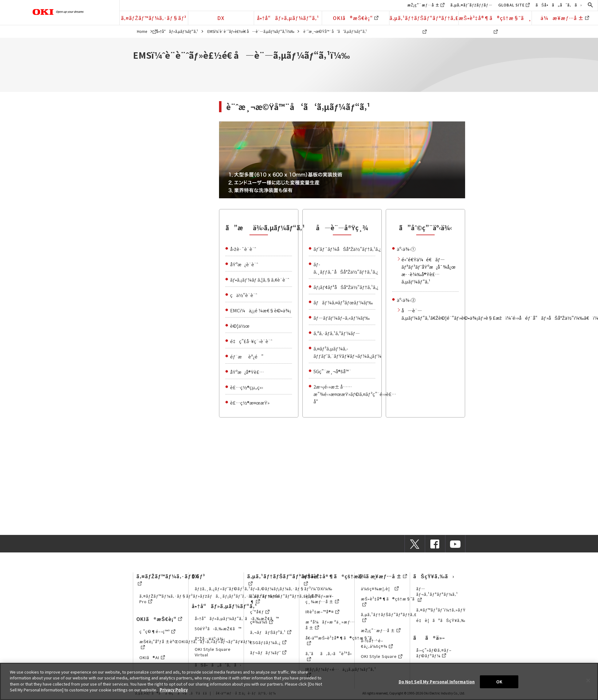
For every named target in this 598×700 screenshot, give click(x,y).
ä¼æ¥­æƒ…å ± (565, 18)
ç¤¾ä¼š (262, 622)
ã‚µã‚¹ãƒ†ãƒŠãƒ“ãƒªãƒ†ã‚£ (424, 20)
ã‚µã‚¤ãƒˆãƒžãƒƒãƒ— (471, 5)
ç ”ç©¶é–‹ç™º (157, 631)
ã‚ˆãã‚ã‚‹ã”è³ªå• (330, 656)
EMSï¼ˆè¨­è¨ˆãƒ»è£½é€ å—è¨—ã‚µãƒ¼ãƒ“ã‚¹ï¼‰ (251, 31)
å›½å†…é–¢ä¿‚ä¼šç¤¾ (377, 643)
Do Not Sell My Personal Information (437, 682)
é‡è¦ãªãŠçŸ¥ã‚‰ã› (445, 620)
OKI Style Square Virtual (213, 652)
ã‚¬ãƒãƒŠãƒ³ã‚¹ (271, 632)
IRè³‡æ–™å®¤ (322, 612)
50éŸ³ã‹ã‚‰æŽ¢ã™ (218, 629)
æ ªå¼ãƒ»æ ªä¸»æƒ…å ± (330, 625)
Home (142, 31)
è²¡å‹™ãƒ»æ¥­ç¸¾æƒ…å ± (322, 599)
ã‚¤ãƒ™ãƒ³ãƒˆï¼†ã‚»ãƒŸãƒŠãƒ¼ (449, 610)
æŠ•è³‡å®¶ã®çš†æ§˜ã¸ (495, 20)
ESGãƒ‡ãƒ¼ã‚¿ (268, 642)
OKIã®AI (152, 657)
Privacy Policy (174, 690)
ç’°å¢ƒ (260, 612)
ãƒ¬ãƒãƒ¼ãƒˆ (268, 653)
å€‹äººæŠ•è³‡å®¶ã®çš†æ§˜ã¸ (342, 641)
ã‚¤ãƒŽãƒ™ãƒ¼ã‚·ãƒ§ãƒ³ (154, 20)
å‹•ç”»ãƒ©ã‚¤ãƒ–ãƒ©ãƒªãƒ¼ (434, 653)
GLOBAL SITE (512, 5)
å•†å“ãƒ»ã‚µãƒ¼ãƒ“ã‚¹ (288, 18)
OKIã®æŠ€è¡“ (356, 18)
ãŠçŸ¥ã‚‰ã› (434, 576)
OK (499, 682)
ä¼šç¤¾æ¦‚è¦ (380, 589)
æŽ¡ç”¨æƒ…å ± (423, 5)
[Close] (588, 681)
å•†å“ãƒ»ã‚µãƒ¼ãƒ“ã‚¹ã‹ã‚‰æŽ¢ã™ (237, 618)
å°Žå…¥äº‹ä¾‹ (210, 639)
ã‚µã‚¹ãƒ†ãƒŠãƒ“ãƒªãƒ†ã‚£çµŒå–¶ (285, 599)
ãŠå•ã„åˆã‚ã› (559, 5)
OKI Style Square (382, 656)
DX (221, 18)
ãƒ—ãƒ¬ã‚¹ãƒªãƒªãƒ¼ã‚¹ (437, 594)
